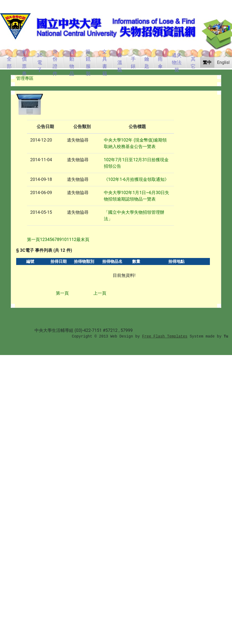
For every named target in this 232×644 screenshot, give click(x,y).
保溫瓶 (120, 62)
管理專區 (25, 78)
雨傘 (160, 62)
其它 (193, 62)
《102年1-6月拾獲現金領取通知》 (136, 179)
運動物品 (72, 62)
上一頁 (100, 293)
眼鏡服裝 (88, 62)
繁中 (207, 62)
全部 (9, 62)
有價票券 (24, 62)
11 (69, 240)
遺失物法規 (177, 62)
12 (74, 240)
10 (64, 240)
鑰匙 (147, 62)
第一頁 (62, 293)
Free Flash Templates (165, 336)
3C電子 (40, 62)
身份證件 (55, 62)
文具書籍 (105, 62)
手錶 (133, 62)
